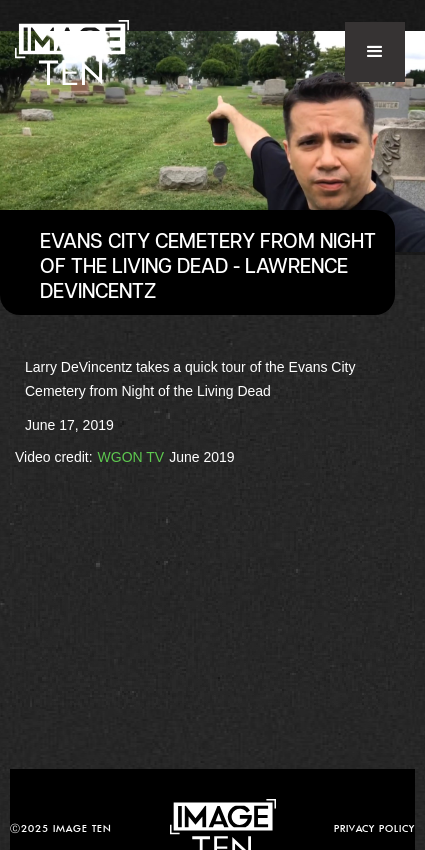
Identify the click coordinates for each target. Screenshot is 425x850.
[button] (375, 52)
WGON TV (131, 457)
